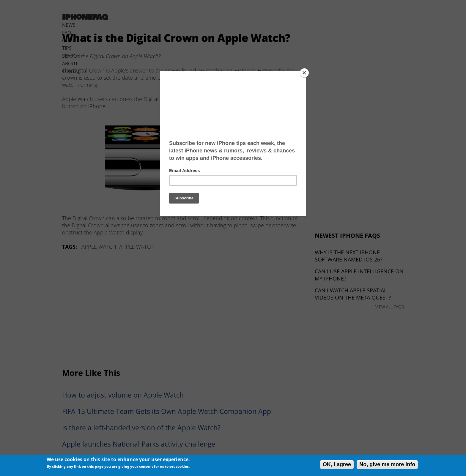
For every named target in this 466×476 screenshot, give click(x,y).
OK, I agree (337, 464)
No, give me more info (387, 464)
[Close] (304, 73)
